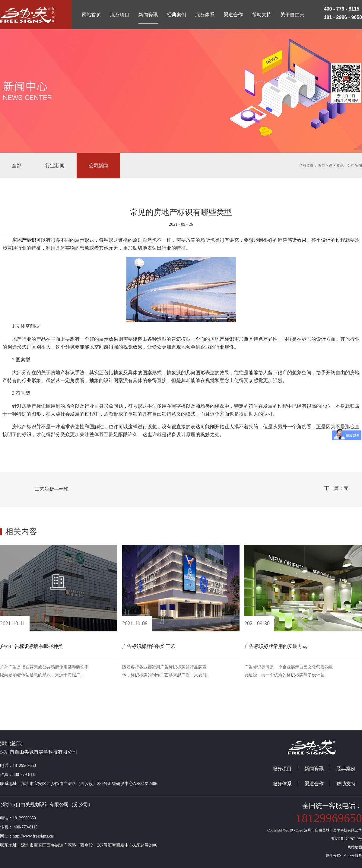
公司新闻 (355, 165)
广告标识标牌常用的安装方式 (276, 646)
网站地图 (354, 847)
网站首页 (91, 15)
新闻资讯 (336, 165)
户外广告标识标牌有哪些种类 (31, 646)
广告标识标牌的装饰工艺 (149, 646)
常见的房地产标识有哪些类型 (181, 212)
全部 (17, 166)
